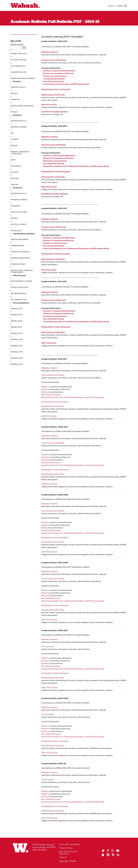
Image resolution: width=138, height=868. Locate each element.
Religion (14, 172)
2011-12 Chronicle (49, 270)
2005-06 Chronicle (49, 688)
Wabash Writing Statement (23, 78)
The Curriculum (18, 66)
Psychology (16, 231)
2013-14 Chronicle (49, 105)
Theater (14, 185)
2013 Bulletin (16, 315)
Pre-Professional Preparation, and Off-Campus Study (66, 84)
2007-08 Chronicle (49, 552)
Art (12, 133)
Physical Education (19, 287)
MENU (123, 6)
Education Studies (19, 212)
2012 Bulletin (16, 321)
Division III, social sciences (55, 76)
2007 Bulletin (17, 352)
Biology (14, 93)
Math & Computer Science (22, 106)
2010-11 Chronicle (49, 343)
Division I (45, 387)
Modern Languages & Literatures (20, 153)
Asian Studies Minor (19, 239)
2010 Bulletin (16, 333)
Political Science (18, 224)
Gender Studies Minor (20, 258)
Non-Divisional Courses (21, 281)
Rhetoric (15, 178)
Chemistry (15, 100)
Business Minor (17, 246)
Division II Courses (19, 127)
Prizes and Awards (61, 605)
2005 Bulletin (17, 364)
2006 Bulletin (17, 358)
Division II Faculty (18, 121)
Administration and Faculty (53, 95)
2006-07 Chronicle (49, 620)
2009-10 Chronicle (49, 416)
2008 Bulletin (17, 346)
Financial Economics (20, 252)
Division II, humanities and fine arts (59, 73)
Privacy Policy (66, 848)
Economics (15, 206)
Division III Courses (19, 200)
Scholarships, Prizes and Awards (56, 89)
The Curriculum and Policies (54, 60)
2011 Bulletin (16, 327)
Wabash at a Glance (50, 52)
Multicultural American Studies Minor (22, 271)
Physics (14, 112)
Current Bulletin (19, 54)
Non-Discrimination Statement (68, 853)
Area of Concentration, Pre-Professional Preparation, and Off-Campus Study (76, 166)
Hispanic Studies (18, 264)
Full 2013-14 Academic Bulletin (55, 194)
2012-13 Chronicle (49, 187)
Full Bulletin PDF (19, 60)
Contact (63, 857)
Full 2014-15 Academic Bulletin (55, 112)
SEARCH (112, 6)
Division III (45, 392)
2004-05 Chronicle (49, 753)
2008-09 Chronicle (49, 484)
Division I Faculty (18, 87)
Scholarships (47, 605)
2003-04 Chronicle (49, 818)
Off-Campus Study (19, 300)
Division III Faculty (19, 193)
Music (13, 160)
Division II (45, 389)
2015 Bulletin (16, 309)
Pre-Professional (19, 294)
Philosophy (16, 166)
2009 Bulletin (17, 339)
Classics (14, 139)
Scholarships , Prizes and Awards (55, 470)
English (14, 146)
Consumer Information (70, 844)
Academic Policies (19, 72)
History (14, 218)
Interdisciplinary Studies (54, 79)
